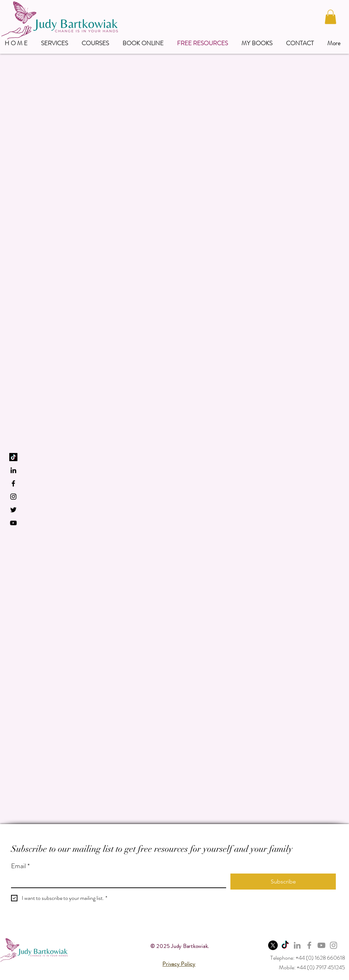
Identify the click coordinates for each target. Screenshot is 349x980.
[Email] (116, 880)
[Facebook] (309, 945)
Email (20, 866)
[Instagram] (334, 945)
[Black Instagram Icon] (13, 497)
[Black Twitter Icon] (13, 510)
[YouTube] (13, 523)
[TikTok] (13, 457)
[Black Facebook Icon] (13, 483)
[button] (330, 17)
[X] (273, 945)
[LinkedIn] (13, 470)
